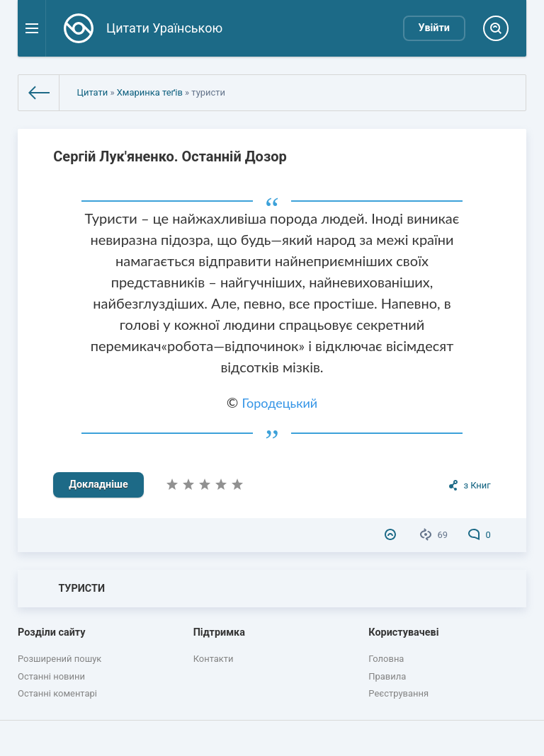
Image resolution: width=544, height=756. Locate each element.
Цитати (92, 92)
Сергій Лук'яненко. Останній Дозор (170, 156)
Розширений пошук (59, 659)
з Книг (477, 485)
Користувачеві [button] (403, 632)
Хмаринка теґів (150, 92)
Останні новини (51, 676)
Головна (386, 659)
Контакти (214, 659)
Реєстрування (398, 693)
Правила (387, 676)
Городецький (280, 403)
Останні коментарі (57, 693)
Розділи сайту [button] (52, 632)
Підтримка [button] (219, 632)
